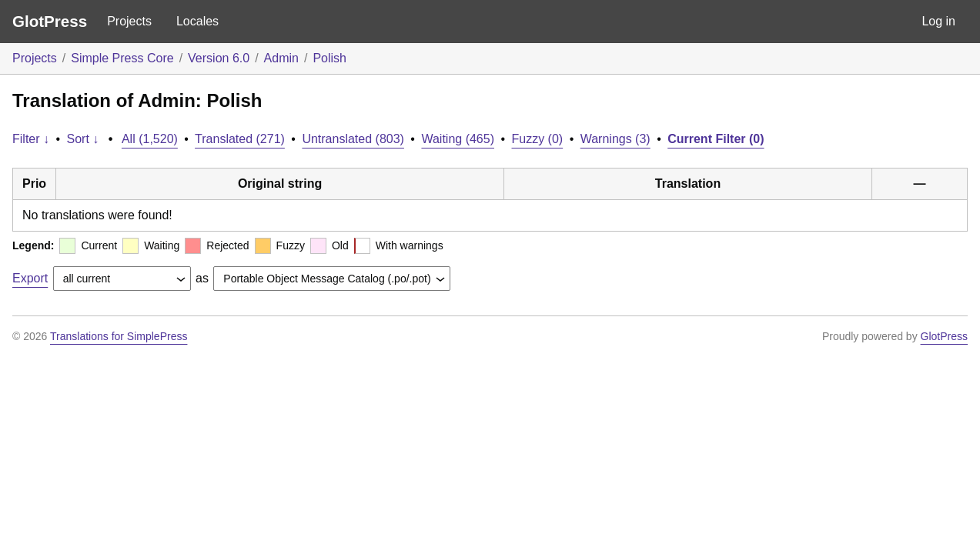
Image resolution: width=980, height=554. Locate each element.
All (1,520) (150, 139)
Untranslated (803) (353, 139)
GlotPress (50, 21)
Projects (129, 21)
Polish (329, 58)
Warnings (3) (615, 139)
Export (30, 278)
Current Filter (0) (716, 139)
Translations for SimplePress (119, 336)
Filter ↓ (31, 139)
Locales (197, 21)
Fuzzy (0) (538, 139)
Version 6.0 (219, 58)
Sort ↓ (83, 139)
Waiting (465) (458, 139)
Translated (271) (240, 139)
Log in (938, 21)
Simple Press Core (122, 58)
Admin (281, 58)
